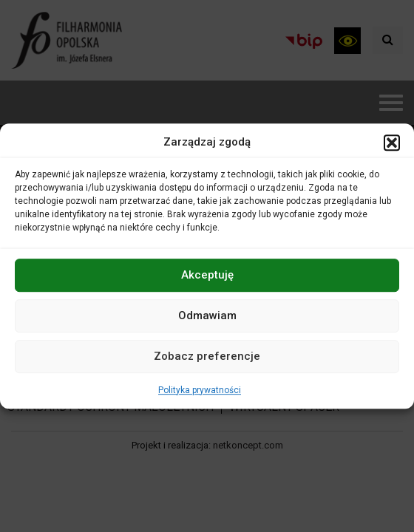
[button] (392, 143)
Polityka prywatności (200, 390)
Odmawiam (207, 316)
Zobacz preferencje (207, 356)
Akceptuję (207, 275)
